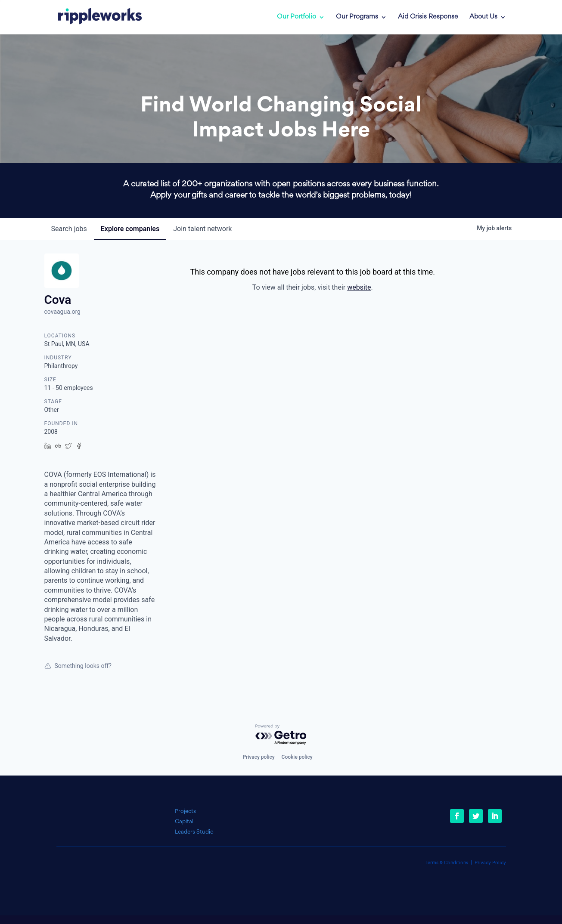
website (359, 287)
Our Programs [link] (357, 17)
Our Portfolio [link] (297, 17)
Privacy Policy (490, 863)
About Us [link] (483, 17)
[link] (94, 17)
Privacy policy (258, 757)
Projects (185, 811)
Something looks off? (78, 666)
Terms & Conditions (447, 863)
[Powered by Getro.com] (281, 735)
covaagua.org (62, 312)
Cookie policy (297, 757)
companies (130, 229)
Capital (184, 822)
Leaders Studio (194, 832)
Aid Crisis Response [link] (428, 17)
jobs (69, 229)
